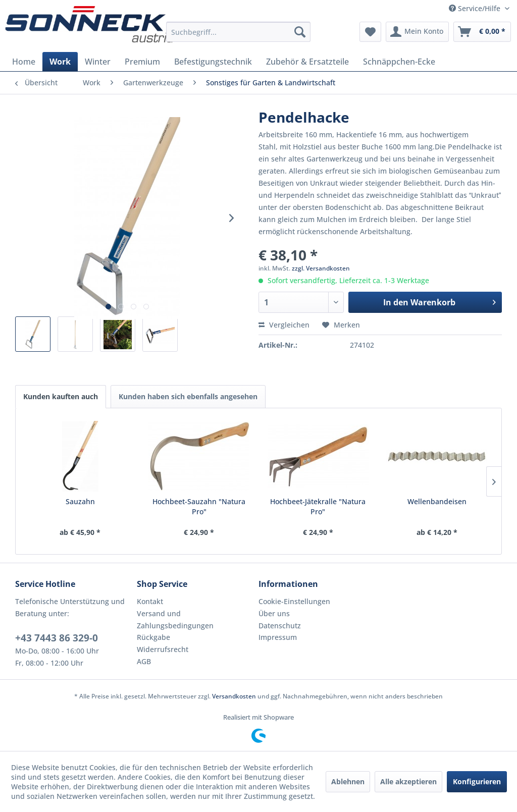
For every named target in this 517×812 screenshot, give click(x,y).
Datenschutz (280, 626)
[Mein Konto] (417, 32)
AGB (144, 661)
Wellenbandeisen (437, 501)
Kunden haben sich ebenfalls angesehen (188, 396)
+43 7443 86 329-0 (57, 638)
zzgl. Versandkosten (321, 268)
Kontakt (150, 601)
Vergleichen (284, 325)
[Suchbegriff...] (239, 32)
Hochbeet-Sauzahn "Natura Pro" (199, 506)
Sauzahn (80, 501)
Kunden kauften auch (61, 396)
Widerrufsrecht (163, 649)
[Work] (60, 62)
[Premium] (142, 62)
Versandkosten (234, 696)
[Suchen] (300, 32)
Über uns (274, 613)
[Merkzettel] (370, 32)
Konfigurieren (477, 781)
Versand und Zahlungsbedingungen (175, 619)
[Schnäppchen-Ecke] (399, 62)
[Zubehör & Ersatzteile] (307, 62)
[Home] (24, 62)
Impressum (278, 637)
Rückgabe (153, 637)
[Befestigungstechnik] (213, 62)
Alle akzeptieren (408, 781)
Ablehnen (348, 781)
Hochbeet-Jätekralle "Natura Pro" (318, 506)
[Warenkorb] (482, 32)
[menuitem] (239, 32)
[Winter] (98, 62)
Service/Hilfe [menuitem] (476, 8)
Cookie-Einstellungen (294, 601)
